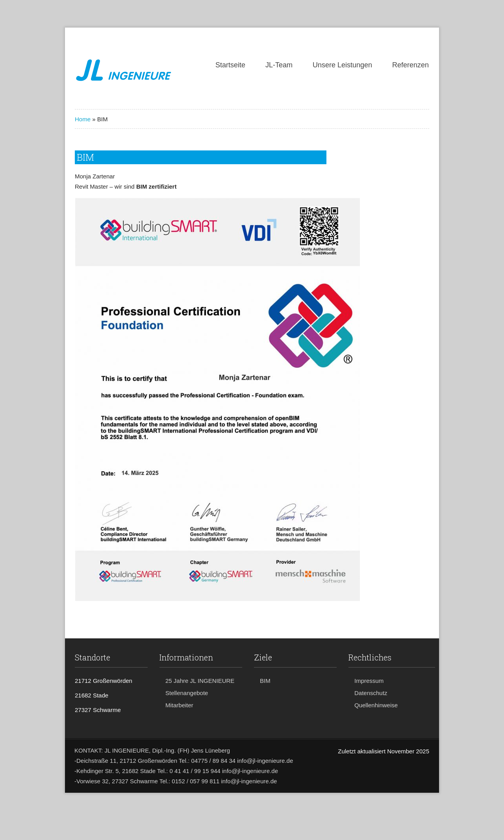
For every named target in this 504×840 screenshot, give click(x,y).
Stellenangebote (187, 693)
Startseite (230, 65)
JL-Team (279, 65)
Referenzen (410, 65)
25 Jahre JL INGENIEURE (200, 681)
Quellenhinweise (376, 705)
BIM (265, 681)
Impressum (369, 681)
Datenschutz (371, 693)
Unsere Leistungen (342, 65)
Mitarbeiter (179, 705)
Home (83, 119)
